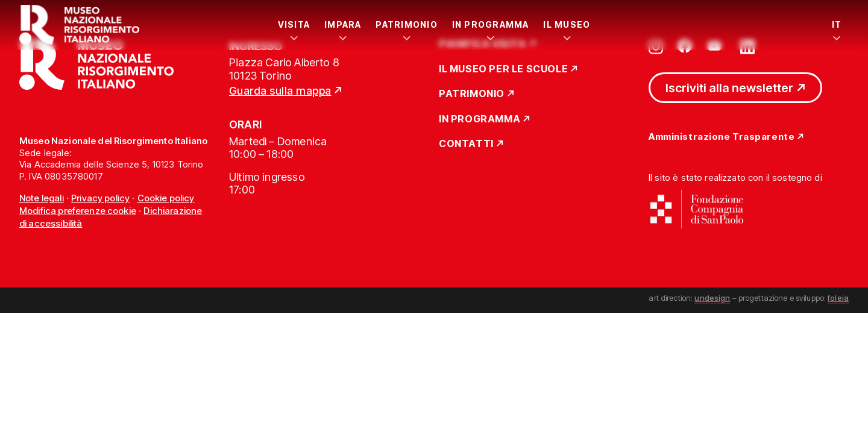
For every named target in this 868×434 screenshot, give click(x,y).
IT (837, 24)
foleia (838, 298)
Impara (343, 24)
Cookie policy (166, 198)
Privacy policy (100, 198)
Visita (294, 24)
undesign (712, 298)
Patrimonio (406, 24)
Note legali (42, 198)
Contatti (466, 144)
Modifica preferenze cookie (78, 211)
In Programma (491, 24)
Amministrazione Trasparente (722, 137)
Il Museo (567, 24)
